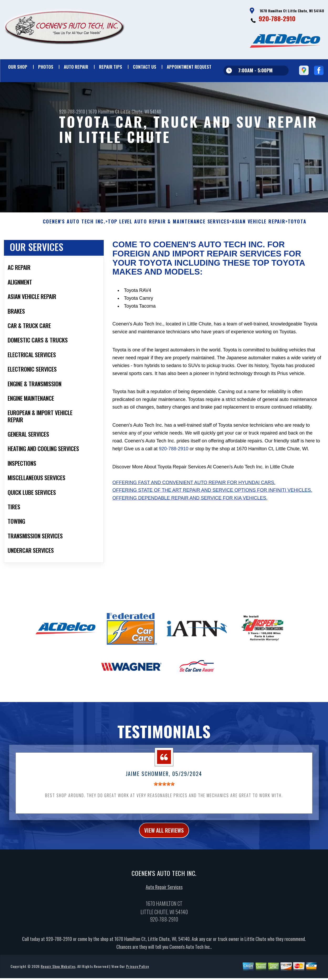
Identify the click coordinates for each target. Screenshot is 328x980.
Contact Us (145, 67)
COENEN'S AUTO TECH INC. (74, 225)
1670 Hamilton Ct (104, 111)
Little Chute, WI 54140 (141, 111)
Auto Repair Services (164, 892)
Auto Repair (76, 67)
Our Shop (18, 67)
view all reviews (164, 834)
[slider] (164, 787)
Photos (46, 67)
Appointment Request (189, 67)
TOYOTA (297, 225)
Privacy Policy (137, 971)
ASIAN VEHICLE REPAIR (259, 225)
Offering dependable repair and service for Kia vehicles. (190, 501)
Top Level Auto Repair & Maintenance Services (169, 225)
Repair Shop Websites (58, 971)
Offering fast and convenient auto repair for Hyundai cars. (194, 486)
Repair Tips (111, 67)
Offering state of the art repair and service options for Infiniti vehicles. (212, 494)
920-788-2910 (277, 18)
